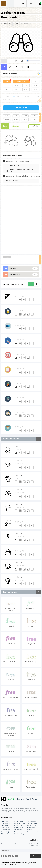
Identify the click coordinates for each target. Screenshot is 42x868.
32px (16, 116)
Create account (19, 832)
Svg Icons (4, 4)
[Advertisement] (21, 220)
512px (16, 120)
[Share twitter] (10, 856)
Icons (5, 126)
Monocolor (8, 24)
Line (17, 89)
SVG (7, 81)
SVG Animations (21, 81)
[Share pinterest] (13, 856)
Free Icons (20, 799)
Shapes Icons (18, 830)
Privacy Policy (5, 834)
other (18, 24)
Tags (28, 799)
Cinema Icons (31, 828)
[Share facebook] (2, 856)
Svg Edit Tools (18, 821)
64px (25, 116)
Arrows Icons (18, 826)
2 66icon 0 (18, 490)
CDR (26, 85)
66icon (7, 257)
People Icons (5, 828)
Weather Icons (32, 826)
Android (26, 89)
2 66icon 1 (18, 446)
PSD (35, 85)
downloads (21, 107)
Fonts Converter (6, 823)
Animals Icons (5, 826)
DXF (7, 89)
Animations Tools (19, 823)
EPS (16, 85)
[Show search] (17, 4)
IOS (35, 89)
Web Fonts (11, 799)
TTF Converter (31, 821)
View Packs (34, 126)
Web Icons (35, 799)
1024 (25, 120)
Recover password (33, 832)
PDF (7, 85)
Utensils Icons (5, 830)
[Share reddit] (6, 856)
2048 (34, 120)
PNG (35, 81)
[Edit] (20, 300)
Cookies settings (19, 834)
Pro (28, 67)
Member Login (5, 832)
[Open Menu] (23, 4)
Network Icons (19, 828)
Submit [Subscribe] (35, 856)
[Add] (16, 300)
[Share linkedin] (17, 856)
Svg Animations (32, 823)
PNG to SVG (5, 821)
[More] (32, 300)
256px (7, 120)
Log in (31, 4)
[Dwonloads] (28, 300)
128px (34, 116)
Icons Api (30, 830)
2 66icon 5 (18, 461)
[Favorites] (24, 300)
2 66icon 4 (18, 519)
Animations (15, 126)
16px (7, 116)
